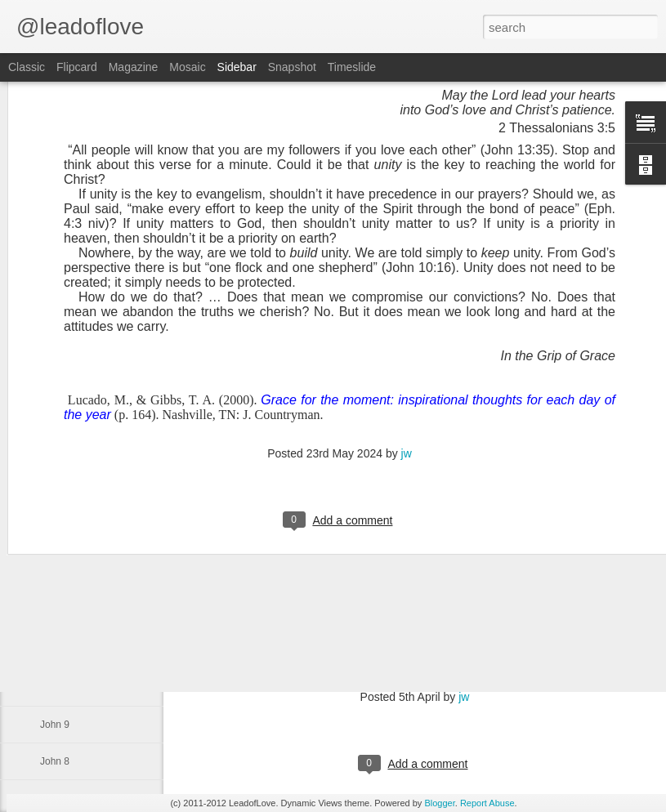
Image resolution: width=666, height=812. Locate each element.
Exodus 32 (63, 651)
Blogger (439, 803)
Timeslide (352, 67)
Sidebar (237, 67)
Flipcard (77, 67)
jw (407, 330)
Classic (27, 67)
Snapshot (292, 67)
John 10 (58, 688)
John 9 (55, 725)
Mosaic (187, 67)
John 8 (55, 761)
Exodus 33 (63, 614)
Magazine (134, 67)
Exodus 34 (63, 578)
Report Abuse (487, 803)
